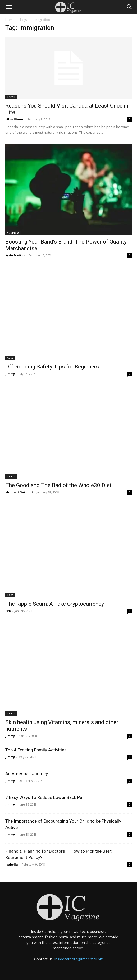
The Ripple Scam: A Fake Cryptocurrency (55, 604)
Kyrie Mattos (15, 255)
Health (11, 476)
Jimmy (10, 374)
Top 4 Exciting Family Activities (36, 750)
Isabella (12, 864)
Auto (10, 358)
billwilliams (14, 119)
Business (13, 233)
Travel (11, 97)
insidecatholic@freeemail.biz (79, 959)
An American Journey (27, 774)
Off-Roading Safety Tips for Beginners (52, 367)
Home (10, 20)
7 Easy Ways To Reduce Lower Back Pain (45, 797)
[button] (9, 7)
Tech (10, 595)
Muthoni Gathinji (19, 492)
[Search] (130, 7)
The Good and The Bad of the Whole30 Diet (60, 485)
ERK (8, 611)
